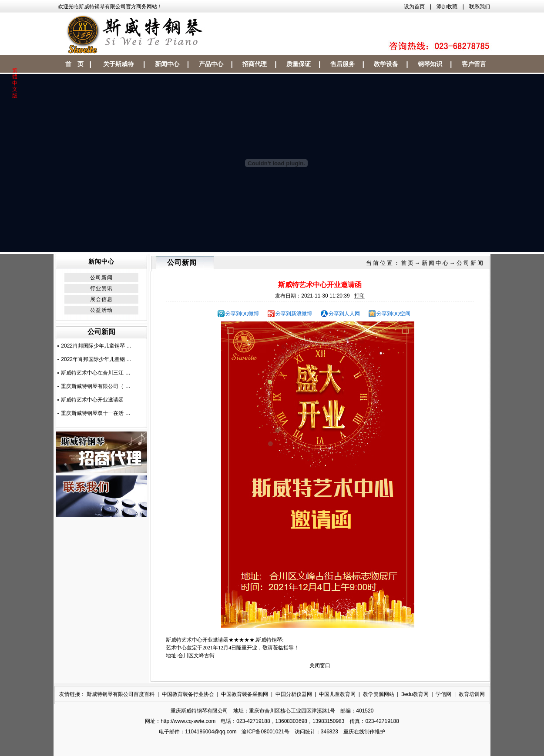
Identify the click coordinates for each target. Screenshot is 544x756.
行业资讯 (101, 288)
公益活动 (101, 310)
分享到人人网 (344, 314)
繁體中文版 (15, 83)
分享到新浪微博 (294, 314)
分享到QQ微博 (242, 314)
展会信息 (101, 299)
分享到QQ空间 (393, 314)
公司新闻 (101, 278)
